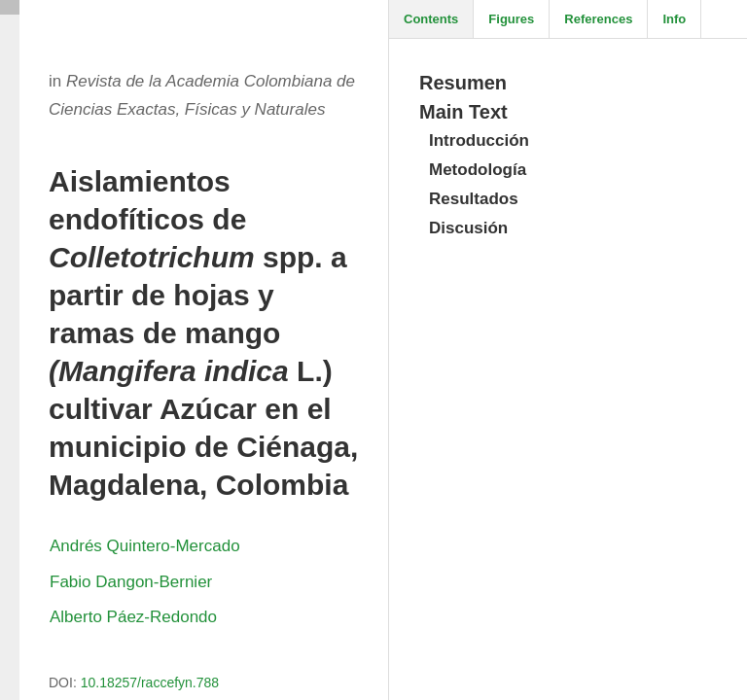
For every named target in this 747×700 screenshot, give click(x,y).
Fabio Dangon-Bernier (131, 582)
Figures (511, 19)
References (598, 19)
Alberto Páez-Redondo (133, 617)
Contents (431, 19)
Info (674, 19)
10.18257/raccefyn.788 (150, 682)
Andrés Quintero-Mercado (145, 546)
